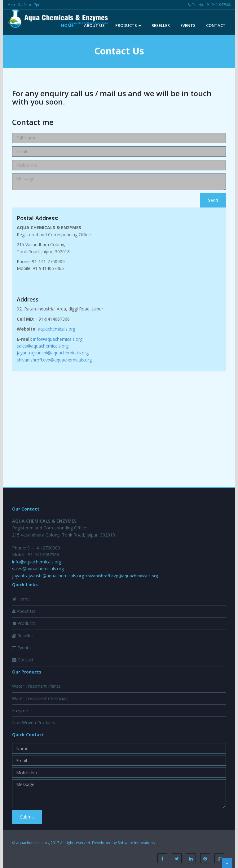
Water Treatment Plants (36, 686)
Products (128, 25)
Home (67, 25)
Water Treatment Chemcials (40, 698)
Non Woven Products (34, 723)
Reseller (161, 25)
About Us (94, 25)
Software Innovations (136, 843)
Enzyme (20, 710)
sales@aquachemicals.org (43, 346)
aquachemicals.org (57, 329)
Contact (216, 25)
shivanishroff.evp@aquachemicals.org (54, 360)
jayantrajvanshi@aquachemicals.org (53, 353)
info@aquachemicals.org (58, 339)
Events (188, 25)
